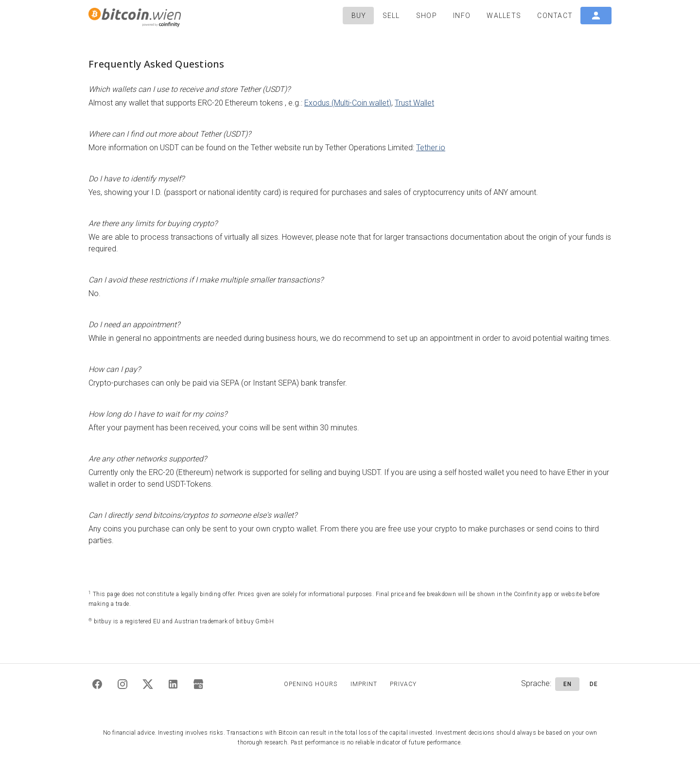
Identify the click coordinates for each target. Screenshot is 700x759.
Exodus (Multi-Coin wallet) (348, 103)
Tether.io (431, 148)
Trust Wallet (414, 103)
